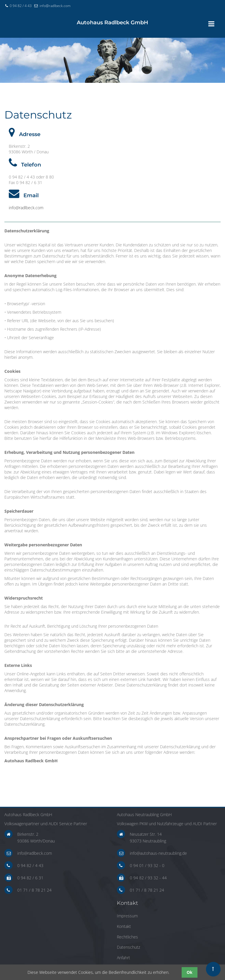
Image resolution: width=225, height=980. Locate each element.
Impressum (127, 916)
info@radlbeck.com (55, 6)
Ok (190, 972)
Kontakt (124, 926)
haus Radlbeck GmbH (112, 23)
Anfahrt (123, 958)
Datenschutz (128, 947)
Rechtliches (127, 937)
